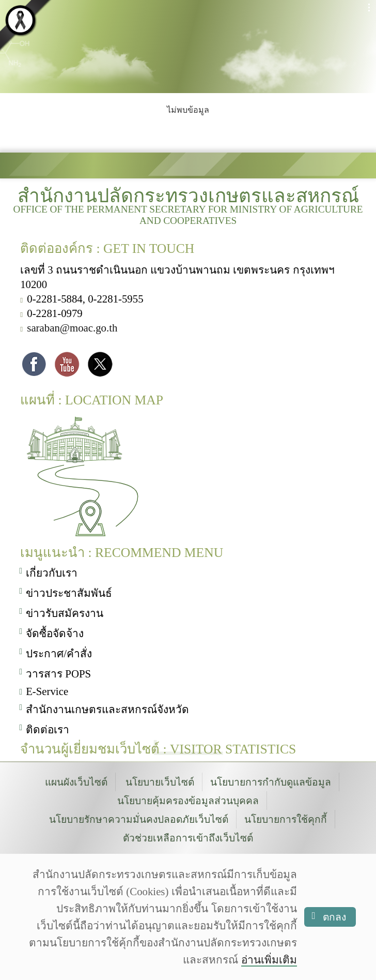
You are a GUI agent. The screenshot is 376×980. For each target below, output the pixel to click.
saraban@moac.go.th (72, 329)
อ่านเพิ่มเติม (269, 960)
